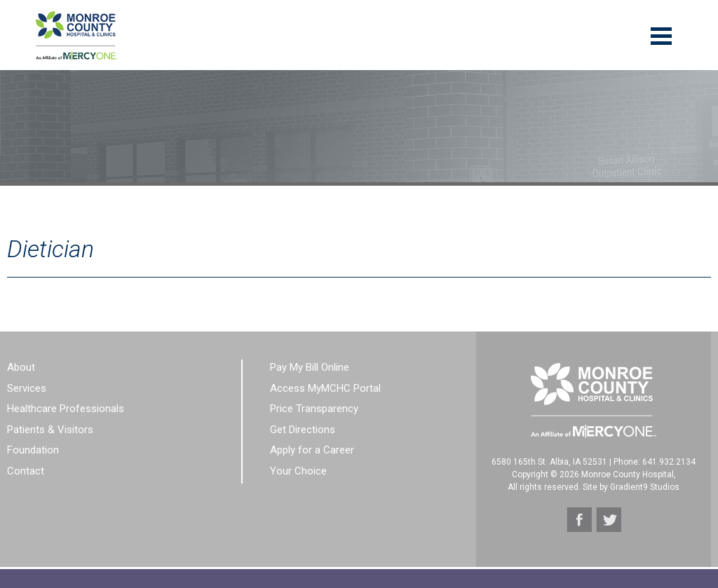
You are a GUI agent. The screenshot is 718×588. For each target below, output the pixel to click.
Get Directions (303, 430)
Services (27, 388)
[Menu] (661, 35)
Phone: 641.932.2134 (655, 462)
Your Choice (298, 471)
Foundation (33, 450)
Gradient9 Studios (645, 487)
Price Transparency (314, 409)
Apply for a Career (312, 450)
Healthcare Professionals (66, 409)
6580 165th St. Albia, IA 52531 (549, 462)
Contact (26, 471)
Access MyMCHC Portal (325, 388)
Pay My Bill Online (310, 367)
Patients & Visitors (50, 430)
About (21, 367)
